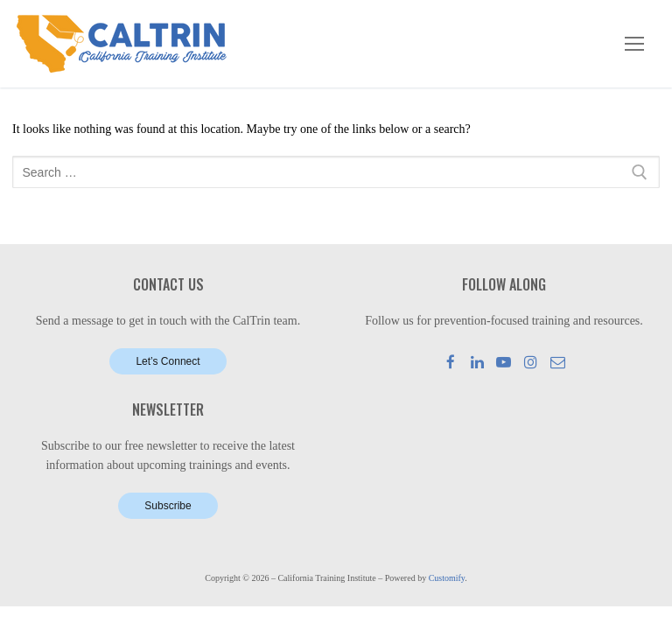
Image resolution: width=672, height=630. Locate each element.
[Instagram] (531, 362)
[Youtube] (504, 362)
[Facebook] (451, 362)
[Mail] (558, 362)
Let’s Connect (168, 361)
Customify (447, 578)
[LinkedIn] (477, 362)
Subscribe (168, 506)
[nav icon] (634, 44)
